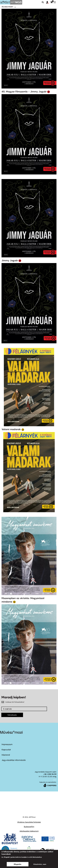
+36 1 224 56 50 (50, 774)
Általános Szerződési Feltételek (29, 822)
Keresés (43, 2)
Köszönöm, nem (40, 864)
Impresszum (7, 744)
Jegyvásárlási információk (14, 760)
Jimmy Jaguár (10, 260)
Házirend (6, 755)
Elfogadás (18, 864)
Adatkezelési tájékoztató (29, 831)
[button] (48, 2)
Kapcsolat (6, 750)
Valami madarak (11, 429)
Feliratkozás (12, 715)
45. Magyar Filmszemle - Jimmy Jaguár (24, 92)
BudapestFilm (29, 827)
